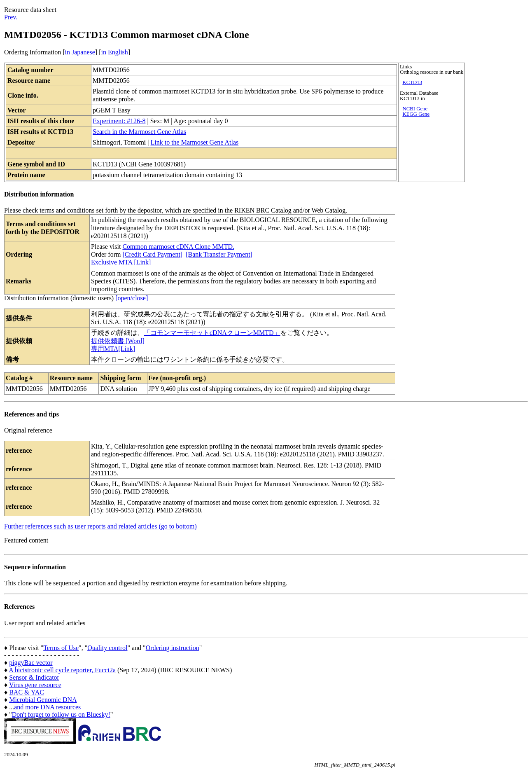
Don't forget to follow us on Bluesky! (61, 714)
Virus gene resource (35, 685)
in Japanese (80, 52)
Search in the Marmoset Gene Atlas (139, 132)
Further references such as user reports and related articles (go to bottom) (100, 526)
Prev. (11, 17)
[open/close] (132, 298)
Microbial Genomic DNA (43, 700)
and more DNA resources (47, 707)
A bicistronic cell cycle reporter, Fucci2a (62, 670)
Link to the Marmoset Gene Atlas (194, 142)
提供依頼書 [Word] (118, 341)
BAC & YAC (27, 692)
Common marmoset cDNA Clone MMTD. (178, 247)
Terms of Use (61, 648)
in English (114, 52)
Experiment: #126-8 (119, 121)
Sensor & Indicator (34, 677)
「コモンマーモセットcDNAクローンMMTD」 (212, 333)
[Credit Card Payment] (152, 254)
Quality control (107, 648)
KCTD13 (412, 82)
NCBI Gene (415, 109)
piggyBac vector (31, 663)
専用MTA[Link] (113, 349)
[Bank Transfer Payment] (219, 254)
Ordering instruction (173, 648)
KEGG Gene (416, 114)
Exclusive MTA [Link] (121, 262)
